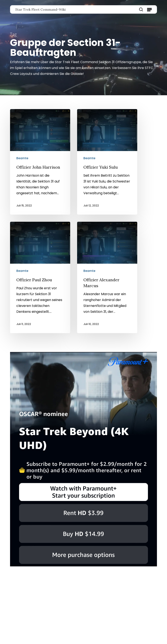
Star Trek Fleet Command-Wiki (40, 9)
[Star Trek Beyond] (83, 568)
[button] (149, 9)
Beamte (22, 158)
